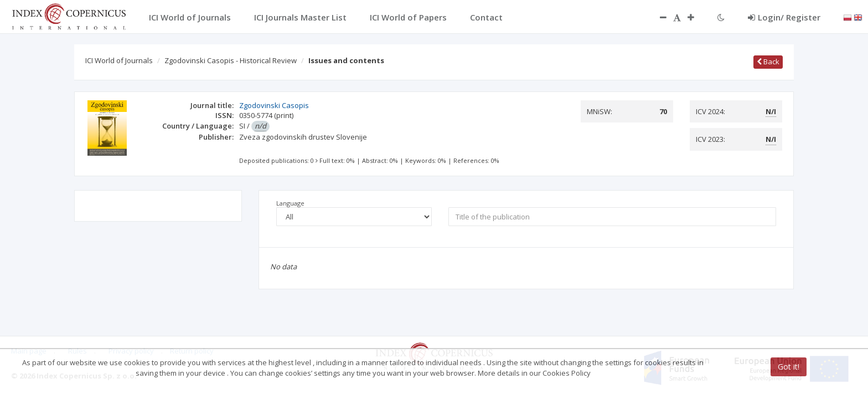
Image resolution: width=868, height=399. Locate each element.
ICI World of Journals (119, 60)
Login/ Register (784, 17)
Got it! (789, 367)
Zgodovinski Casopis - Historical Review (231, 60)
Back (768, 62)
